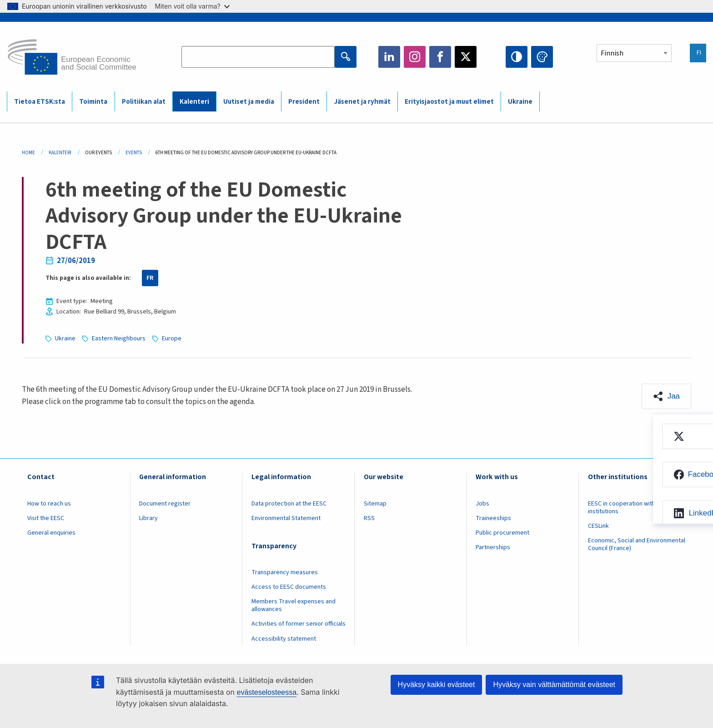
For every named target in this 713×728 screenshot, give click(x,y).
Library (148, 518)
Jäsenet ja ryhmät (362, 102)
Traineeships (493, 518)
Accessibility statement (284, 639)
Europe (172, 339)
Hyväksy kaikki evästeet (437, 685)
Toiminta (93, 102)
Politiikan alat (144, 102)
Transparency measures (285, 572)
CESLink (598, 526)
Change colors (542, 57)
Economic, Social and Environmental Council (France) (637, 544)
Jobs (482, 504)
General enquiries (51, 533)
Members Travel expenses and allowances (294, 605)
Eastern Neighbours (119, 339)
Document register (165, 504)
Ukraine (520, 102)
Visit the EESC (46, 518)
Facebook (440, 57)
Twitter (466, 57)
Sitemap (375, 504)
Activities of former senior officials (299, 624)
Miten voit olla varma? (192, 6)
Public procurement (502, 533)
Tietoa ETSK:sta (40, 102)
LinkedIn (389, 57)
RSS (369, 518)
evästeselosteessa (266, 692)
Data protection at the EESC (289, 504)
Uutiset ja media (249, 102)
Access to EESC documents (289, 587)
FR (150, 278)
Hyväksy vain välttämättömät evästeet (554, 685)
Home (28, 153)
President (304, 102)
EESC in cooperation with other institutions (630, 508)
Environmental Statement (286, 518)
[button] (666, 396)
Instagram (415, 57)
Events (134, 153)
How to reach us (49, 504)
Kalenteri (194, 102)
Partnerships (493, 547)
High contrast (517, 57)
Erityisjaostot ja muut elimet (449, 102)
